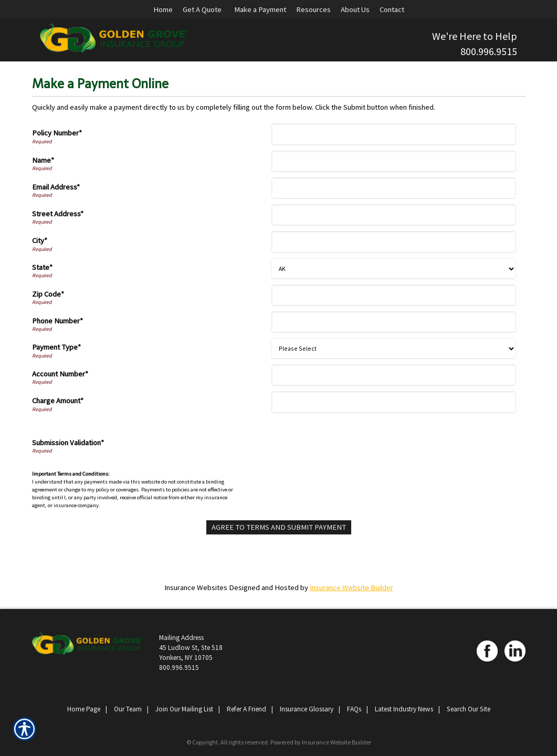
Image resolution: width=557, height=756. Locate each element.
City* (40, 240)
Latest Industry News (404, 709)
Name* (43, 160)
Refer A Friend (246, 709)
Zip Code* (48, 294)
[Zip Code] (394, 295)
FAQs (354, 709)
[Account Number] (394, 375)
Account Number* (60, 374)
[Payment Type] (393, 349)
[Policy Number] (394, 134)
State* (42, 267)
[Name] (394, 161)
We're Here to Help (475, 36)
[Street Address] (394, 215)
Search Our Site (469, 709)
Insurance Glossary (307, 709)
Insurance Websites (196, 587)
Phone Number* (57, 321)
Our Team (128, 709)
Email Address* (56, 187)
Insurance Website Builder (351, 587)
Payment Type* (56, 347)
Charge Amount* (58, 401)
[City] (394, 242)
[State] (393, 269)
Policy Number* (57, 133)
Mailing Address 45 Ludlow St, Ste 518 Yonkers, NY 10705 (191, 648)
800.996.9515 (489, 51)
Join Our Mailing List (184, 709)
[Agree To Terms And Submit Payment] (279, 527)
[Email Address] (394, 188)
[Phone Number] (394, 322)
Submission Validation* (68, 443)
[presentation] (354, 444)
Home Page (84, 709)
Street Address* (58, 214)
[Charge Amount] (394, 402)
